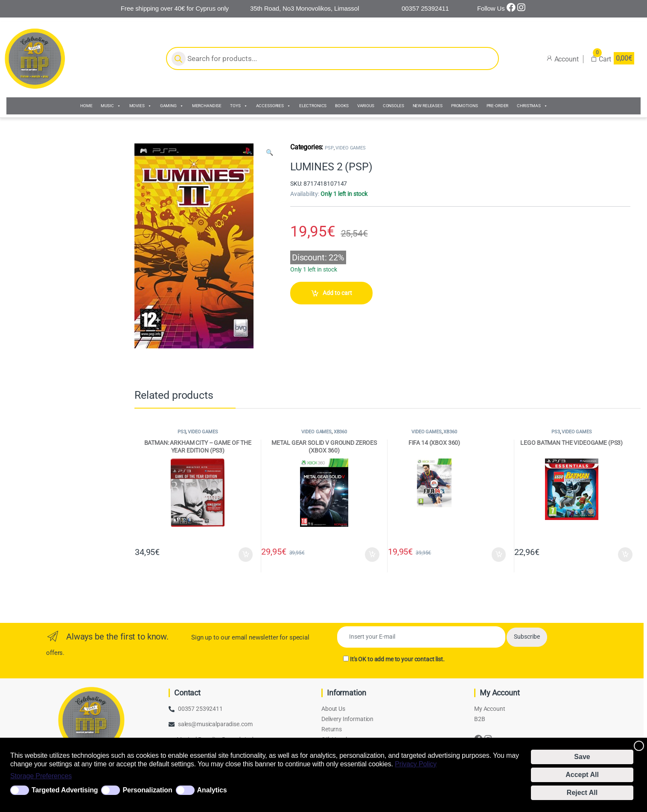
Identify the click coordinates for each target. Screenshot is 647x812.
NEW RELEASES (428, 106)
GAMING (172, 106)
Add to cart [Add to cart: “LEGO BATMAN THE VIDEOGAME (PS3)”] (625, 555)
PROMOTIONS (465, 106)
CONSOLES (393, 106)
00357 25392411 (200, 709)
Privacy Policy (416, 764)
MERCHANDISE (207, 106)
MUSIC (111, 106)
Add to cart (337, 293)
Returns (332, 729)
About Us (333, 709)
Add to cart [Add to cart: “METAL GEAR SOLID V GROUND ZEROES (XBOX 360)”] (372, 555)
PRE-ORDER (498, 106)
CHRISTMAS (532, 106)
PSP (329, 148)
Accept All (582, 775)
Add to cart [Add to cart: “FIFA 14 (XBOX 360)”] (499, 555)
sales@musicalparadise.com (215, 724)
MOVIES (140, 106)
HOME (86, 106)
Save (582, 757)
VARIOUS (366, 106)
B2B (480, 719)
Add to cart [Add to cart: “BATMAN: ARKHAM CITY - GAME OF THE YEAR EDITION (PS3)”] (246, 555)
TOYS (239, 106)
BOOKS (342, 106)
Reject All (582, 793)
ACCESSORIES (273, 106)
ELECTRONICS (313, 106)
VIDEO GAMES (350, 148)
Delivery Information (347, 719)
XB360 (340, 432)
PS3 (182, 432)
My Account (490, 709)
